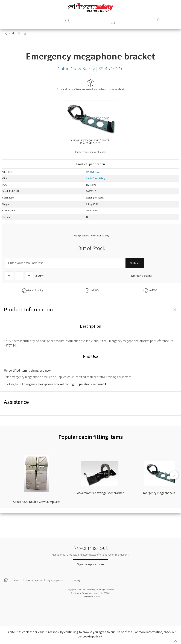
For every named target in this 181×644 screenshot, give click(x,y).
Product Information (90, 309)
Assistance (90, 402)
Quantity (39, 276)
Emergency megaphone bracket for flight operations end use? (63, 384)
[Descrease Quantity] (9, 276)
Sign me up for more (90, 564)
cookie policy (91, 636)
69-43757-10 (93, 172)
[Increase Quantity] (29, 276)
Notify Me (135, 263)
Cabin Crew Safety (96, 178)
